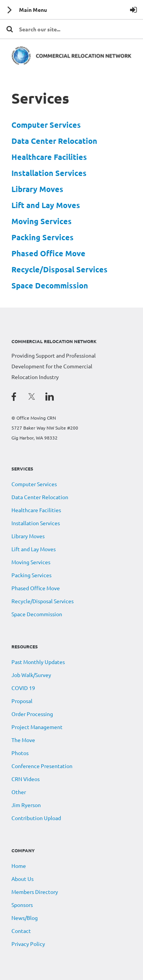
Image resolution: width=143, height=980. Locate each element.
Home (19, 866)
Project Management (37, 727)
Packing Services (43, 237)
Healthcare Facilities (49, 157)
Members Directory (35, 892)
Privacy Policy (28, 944)
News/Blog (25, 918)
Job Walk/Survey (31, 675)
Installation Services (49, 173)
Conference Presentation (42, 766)
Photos (20, 753)
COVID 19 (23, 688)
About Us (22, 879)
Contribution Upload (36, 818)
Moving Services (42, 221)
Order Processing (32, 714)
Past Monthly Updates (38, 662)
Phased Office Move (48, 253)
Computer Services (46, 125)
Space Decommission (50, 285)
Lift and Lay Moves (46, 205)
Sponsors (22, 905)
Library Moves (37, 189)
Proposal (22, 701)
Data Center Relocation (54, 141)
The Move (23, 740)
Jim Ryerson (26, 805)
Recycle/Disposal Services (59, 269)
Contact (21, 931)
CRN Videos (26, 779)
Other (19, 792)
